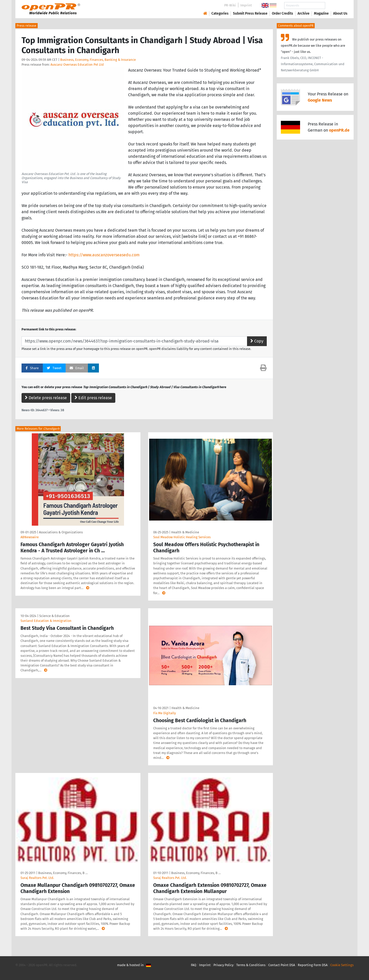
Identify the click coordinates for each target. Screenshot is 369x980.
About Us (340, 13)
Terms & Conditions (251, 965)
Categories (220, 13)
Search (336, 6)
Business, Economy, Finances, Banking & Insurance (98, 60)
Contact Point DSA (282, 965)
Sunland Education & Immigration (46, 621)
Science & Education (54, 616)
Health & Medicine (185, 532)
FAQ (194, 965)
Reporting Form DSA (313, 965)
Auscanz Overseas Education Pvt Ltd (77, 65)
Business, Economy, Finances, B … (63, 873)
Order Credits (283, 13)
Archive (304, 13)
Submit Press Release (250, 13)
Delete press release (46, 398)
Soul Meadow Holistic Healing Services (182, 537)
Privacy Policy (223, 965)
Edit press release (93, 398)
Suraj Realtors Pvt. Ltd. (37, 878)
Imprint (246, 5)
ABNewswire (30, 537)
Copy (257, 341)
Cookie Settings (342, 965)
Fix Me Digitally (165, 713)
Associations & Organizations (61, 532)
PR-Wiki (230, 5)
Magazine (321, 13)
